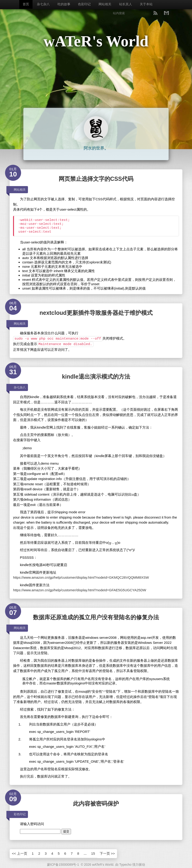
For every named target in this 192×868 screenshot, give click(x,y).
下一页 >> (107, 853)
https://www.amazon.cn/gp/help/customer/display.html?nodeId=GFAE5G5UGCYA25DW (80, 590)
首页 (26, 4)
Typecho (125, 865)
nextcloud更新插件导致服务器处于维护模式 (96, 313)
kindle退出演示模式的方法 (96, 377)
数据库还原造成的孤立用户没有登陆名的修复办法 (96, 617)
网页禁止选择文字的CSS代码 (96, 179)
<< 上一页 (20, 853)
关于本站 (146, 4)
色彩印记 (84, 4)
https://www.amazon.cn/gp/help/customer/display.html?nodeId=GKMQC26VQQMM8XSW (81, 577)
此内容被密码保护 (96, 804)
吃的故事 (64, 4)
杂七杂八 (43, 4)
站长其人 (126, 4)
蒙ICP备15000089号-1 (63, 865)
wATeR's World (96, 41)
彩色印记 (20, 814)
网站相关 (105, 4)
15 (93, 853)
